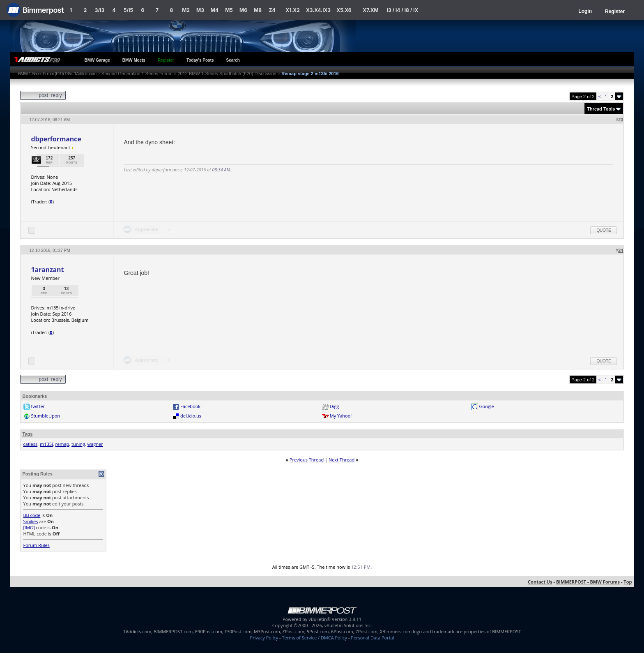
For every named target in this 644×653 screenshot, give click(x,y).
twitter (38, 406)
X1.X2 (292, 10)
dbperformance (56, 139)
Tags (28, 434)
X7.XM (370, 10)
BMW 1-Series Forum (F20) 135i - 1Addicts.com (57, 74)
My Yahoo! (341, 416)
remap (62, 444)
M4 (215, 10)
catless (31, 444)
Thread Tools (601, 109)
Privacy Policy (264, 638)
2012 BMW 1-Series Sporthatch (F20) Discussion (227, 74)
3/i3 (100, 10)
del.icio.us (191, 416)
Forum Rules (37, 545)
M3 (200, 10)
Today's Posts (200, 60)
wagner (95, 444)
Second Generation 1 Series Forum (137, 74)
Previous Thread (307, 460)
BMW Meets (134, 60)
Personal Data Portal (372, 638)
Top (628, 582)
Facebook (190, 406)
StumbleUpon (45, 416)
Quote (604, 230)
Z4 (272, 10)
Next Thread (342, 460)
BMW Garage (97, 60)
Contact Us (540, 582)
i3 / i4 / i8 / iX (403, 10)
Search (233, 60)
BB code (32, 515)
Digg (335, 406)
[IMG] (29, 527)
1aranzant (48, 270)
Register (615, 12)
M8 (258, 10)
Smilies (31, 521)
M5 (229, 10)
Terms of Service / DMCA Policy (314, 638)
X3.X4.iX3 (318, 10)
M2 (186, 10)
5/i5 (128, 10)
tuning (78, 444)
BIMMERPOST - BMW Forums (588, 582)
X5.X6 (344, 10)
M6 (243, 10)
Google (487, 406)
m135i (46, 444)
